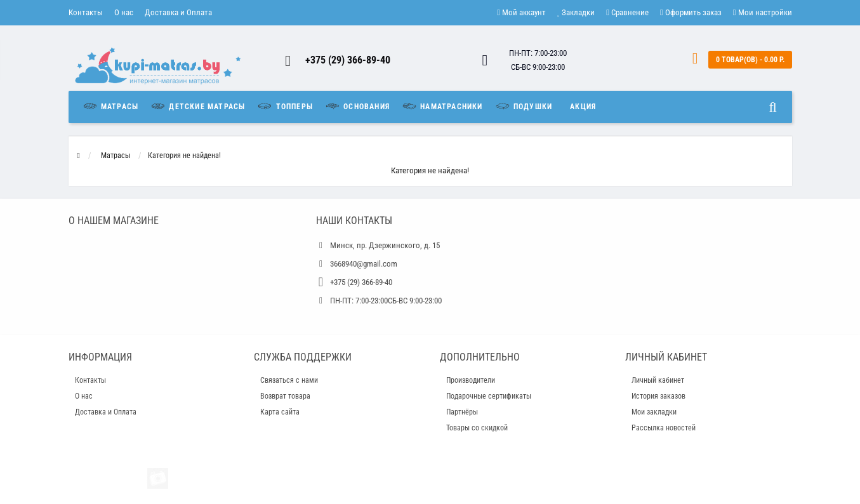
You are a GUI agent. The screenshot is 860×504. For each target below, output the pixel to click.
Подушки (524, 106)
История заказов (658, 396)
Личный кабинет (658, 380)
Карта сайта (280, 412)
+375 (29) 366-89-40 (348, 60)
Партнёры (462, 412)
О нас (124, 12)
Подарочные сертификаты (489, 396)
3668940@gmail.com (364, 264)
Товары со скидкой (477, 428)
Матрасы (114, 106)
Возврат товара (285, 396)
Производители (471, 380)
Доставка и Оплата (178, 12)
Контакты (86, 12)
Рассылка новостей (664, 428)
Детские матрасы (197, 106)
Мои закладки (654, 412)
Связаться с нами (289, 380)
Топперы (285, 106)
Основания (357, 106)
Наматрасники (442, 106)
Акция (583, 107)
